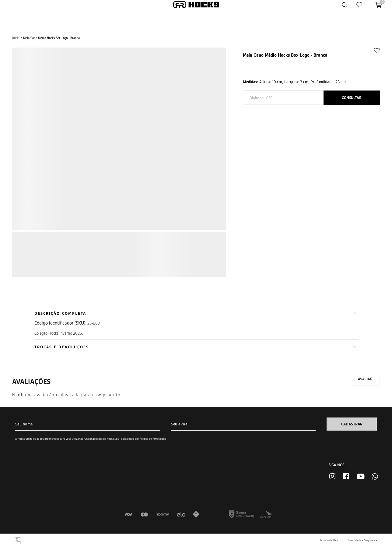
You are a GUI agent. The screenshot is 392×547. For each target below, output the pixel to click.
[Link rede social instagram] (332, 476)
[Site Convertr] (19, 540)
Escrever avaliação (365, 379)
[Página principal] (196, 5)
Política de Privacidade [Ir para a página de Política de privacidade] (153, 439)
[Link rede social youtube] (361, 476)
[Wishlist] (359, 5)
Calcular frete (352, 98)
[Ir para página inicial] (16, 38)
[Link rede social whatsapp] (375, 476)
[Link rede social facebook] (346, 476)
